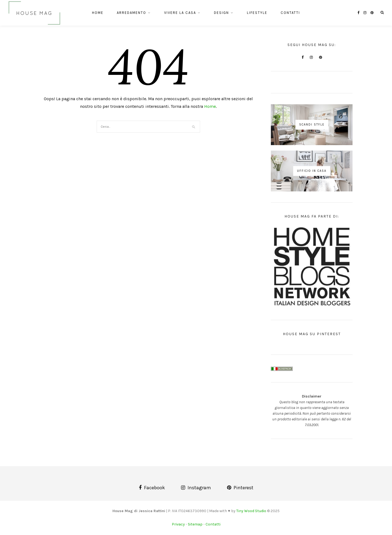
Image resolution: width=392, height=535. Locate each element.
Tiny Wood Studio (251, 511)
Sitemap (195, 524)
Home (98, 13)
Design (221, 13)
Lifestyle (257, 13)
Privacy (178, 524)
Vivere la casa (180, 13)
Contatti (290, 13)
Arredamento (131, 13)
